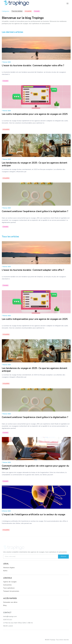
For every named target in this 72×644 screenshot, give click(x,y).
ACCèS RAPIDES (10, 598)
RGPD (5, 571)
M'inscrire (63, 556)
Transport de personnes (11, 591)
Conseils (37, 11)
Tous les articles (17, 11)
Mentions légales (9, 568)
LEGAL (6, 564)
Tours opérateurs (9, 588)
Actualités (28, 11)
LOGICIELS (8, 578)
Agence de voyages (10, 582)
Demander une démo (10, 602)
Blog (5, 605)
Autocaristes (7, 585)
